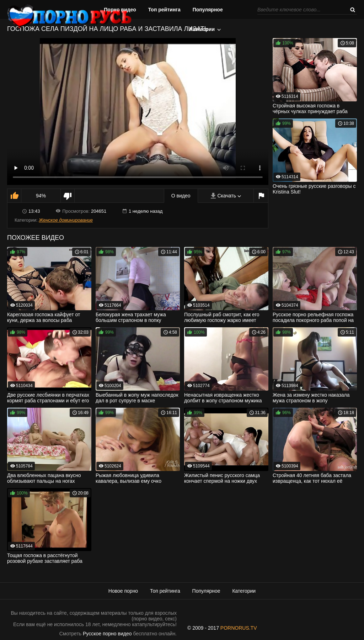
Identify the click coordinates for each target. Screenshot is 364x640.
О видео (181, 196)
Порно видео (120, 10)
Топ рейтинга (164, 10)
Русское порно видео (107, 634)
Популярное (208, 10)
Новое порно (123, 591)
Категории (202, 29)
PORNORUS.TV (239, 628)
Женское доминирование (66, 220)
